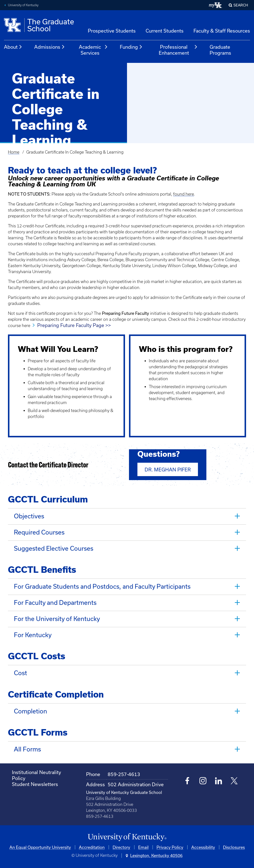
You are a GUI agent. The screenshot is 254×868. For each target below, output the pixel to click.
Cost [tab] (20, 672)
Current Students (165, 31)
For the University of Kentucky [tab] (57, 618)
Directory (121, 846)
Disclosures (234, 846)
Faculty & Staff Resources (222, 31)
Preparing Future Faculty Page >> (74, 325)
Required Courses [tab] (39, 532)
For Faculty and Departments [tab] (55, 602)
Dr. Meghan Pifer (168, 470)
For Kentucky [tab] (33, 634)
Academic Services (93, 50)
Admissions (50, 47)
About (13, 47)
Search (241, 5)
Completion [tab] (31, 710)
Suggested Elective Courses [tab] (54, 548)
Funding (131, 47)
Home (14, 152)
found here (184, 194)
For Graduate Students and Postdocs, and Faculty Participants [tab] (102, 586)
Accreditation (92, 846)
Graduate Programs (220, 50)
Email (143, 846)
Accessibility (203, 846)
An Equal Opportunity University (40, 846)
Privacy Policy (170, 846)
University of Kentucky (23, 5)
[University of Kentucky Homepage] (127, 836)
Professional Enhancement (178, 50)
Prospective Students (112, 31)
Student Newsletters (35, 782)
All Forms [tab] (27, 748)
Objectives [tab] (29, 516)
